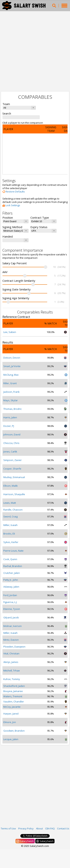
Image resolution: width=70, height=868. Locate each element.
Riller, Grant (10, 383)
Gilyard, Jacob (11, 617)
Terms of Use (8, 828)
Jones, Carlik (10, 452)
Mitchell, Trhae (12, 671)
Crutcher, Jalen (12, 573)
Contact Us (63, 828)
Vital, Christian (11, 653)
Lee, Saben (10, 332)
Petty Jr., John (11, 580)
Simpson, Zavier (13, 460)
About (39, 828)
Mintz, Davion (11, 640)
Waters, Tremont (13, 696)
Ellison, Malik (11, 486)
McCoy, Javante (12, 707)
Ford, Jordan (10, 595)
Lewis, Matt (10, 503)
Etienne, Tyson (12, 609)
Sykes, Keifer (11, 542)
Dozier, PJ (9, 426)
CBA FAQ (50, 828)
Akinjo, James (11, 662)
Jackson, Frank (11, 392)
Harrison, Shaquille (14, 494)
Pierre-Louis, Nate (13, 551)
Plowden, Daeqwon (14, 647)
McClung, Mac (11, 375)
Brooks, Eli (9, 534)
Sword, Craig (10, 516)
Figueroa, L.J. (10, 602)
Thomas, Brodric (13, 409)
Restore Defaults (14, 192)
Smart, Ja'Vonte (12, 366)
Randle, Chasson (13, 510)
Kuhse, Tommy (12, 679)
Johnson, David (12, 434)
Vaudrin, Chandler (14, 702)
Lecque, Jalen (11, 739)
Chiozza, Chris (11, 443)
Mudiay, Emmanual (14, 477)
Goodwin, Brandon (14, 731)
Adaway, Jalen (11, 587)
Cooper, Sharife (12, 469)
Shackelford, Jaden (14, 686)
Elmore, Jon (10, 722)
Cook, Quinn (10, 559)
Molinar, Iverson (13, 626)
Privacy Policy (26, 828)
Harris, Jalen (10, 417)
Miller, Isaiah (10, 525)
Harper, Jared (11, 714)
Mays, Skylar (11, 400)
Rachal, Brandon (13, 566)
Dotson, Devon (12, 358)
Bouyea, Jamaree (13, 691)
